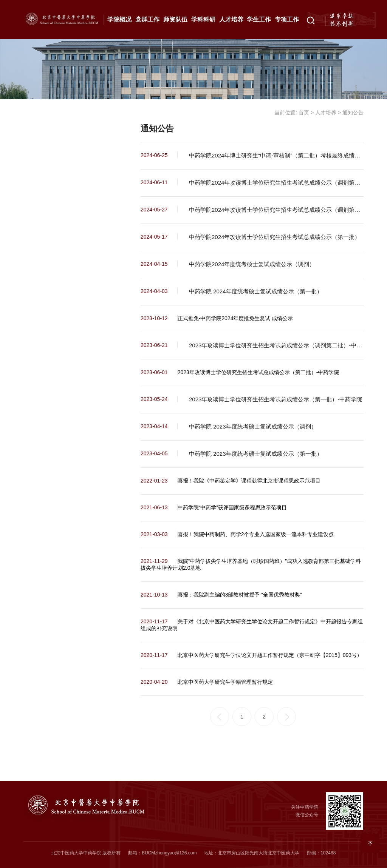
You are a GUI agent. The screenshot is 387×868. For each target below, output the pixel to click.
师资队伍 (175, 19)
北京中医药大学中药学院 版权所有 (86, 853)
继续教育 (47, 233)
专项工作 (287, 19)
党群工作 (147, 19)
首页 (304, 113)
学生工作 (259, 19)
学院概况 (119, 19)
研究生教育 (51, 183)
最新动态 (47, 134)
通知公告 (47, 110)
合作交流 (47, 208)
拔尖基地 (47, 257)
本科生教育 (51, 159)
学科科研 (203, 19)
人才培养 (231, 19)
